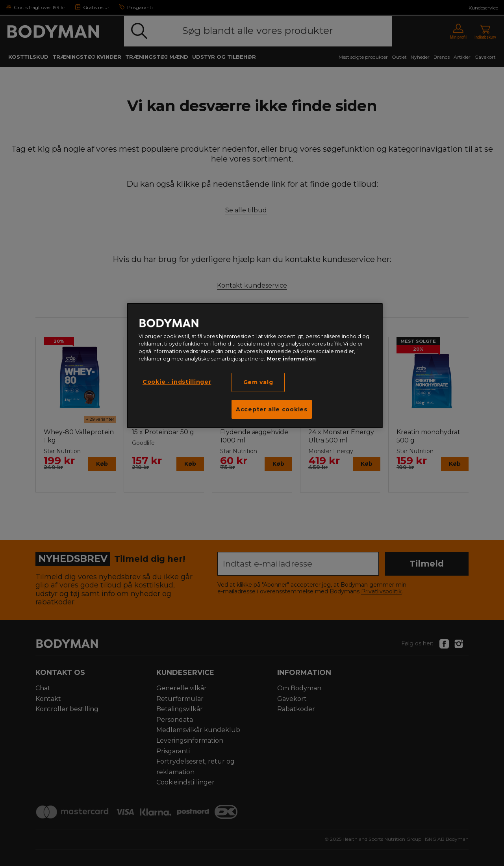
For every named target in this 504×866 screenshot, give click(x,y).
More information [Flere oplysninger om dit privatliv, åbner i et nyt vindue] (291, 359)
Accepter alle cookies (272, 409)
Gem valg (258, 382)
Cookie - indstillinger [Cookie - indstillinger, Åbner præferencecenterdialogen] (177, 382)
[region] (255, 366)
